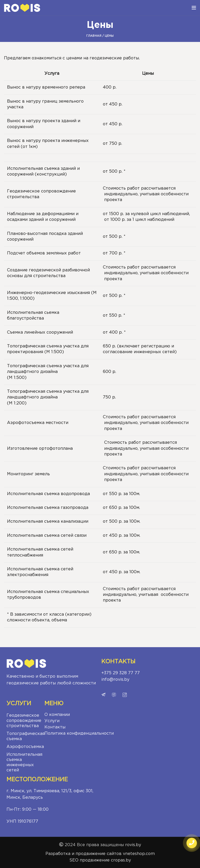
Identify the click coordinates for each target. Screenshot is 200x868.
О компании (57, 715)
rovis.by (133, 845)
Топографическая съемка (24, 736)
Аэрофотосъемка (24, 747)
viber (114, 695)
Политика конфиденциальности (79, 733)
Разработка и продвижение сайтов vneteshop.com (100, 854)
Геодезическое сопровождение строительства (24, 721)
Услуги (52, 721)
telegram (103, 695)
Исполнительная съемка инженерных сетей (24, 762)
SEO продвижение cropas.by (100, 860)
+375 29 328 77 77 (121, 673)
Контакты (55, 727)
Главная (94, 36)
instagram (125, 695)
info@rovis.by (115, 680)
